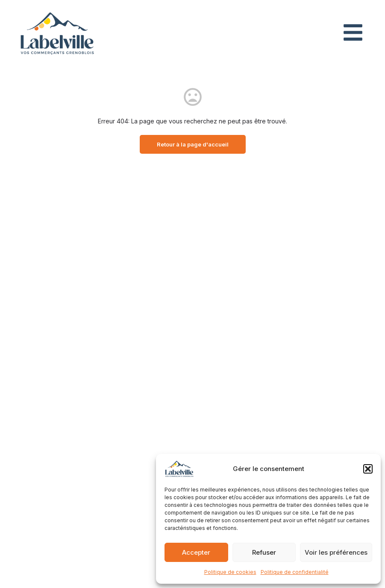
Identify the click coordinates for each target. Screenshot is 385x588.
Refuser (264, 552)
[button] (368, 469)
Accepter (196, 552)
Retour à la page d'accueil (193, 144)
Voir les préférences (336, 552)
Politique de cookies (230, 572)
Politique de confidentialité (295, 572)
